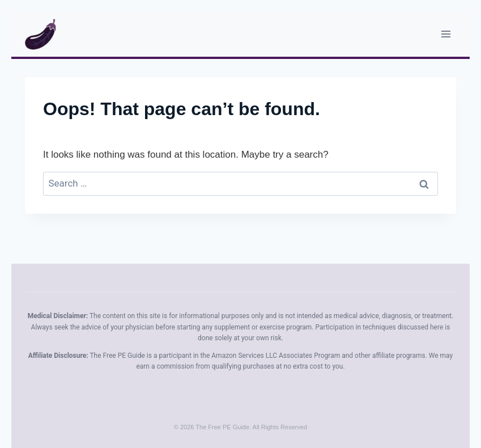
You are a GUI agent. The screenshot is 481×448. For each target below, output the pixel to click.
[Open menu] (446, 34)
